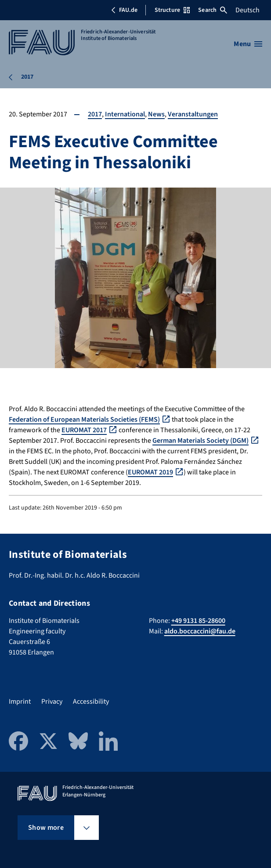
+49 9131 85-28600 (198, 621)
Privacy (52, 702)
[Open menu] (248, 44)
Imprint (20, 702)
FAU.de (124, 10)
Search (213, 10)
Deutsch (248, 10)
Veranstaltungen (193, 114)
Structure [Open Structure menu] (172, 10)
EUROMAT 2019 (150, 472)
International (125, 114)
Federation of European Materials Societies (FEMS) (84, 420)
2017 (95, 114)
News (156, 114)
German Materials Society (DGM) (201, 441)
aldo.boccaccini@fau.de (200, 631)
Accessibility (91, 702)
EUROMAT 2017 (84, 430)
